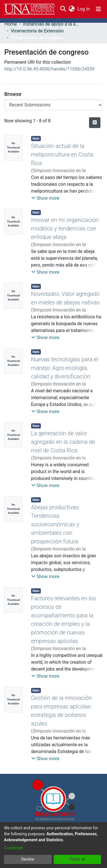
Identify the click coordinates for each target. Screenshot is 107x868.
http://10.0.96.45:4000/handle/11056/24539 (50, 69)
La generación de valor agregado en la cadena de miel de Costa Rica (63, 442)
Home (11, 24)
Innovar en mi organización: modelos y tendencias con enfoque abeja (65, 228)
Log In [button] (84, 9)
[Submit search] (63, 9)
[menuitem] (71, 9)
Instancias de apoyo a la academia (51, 24)
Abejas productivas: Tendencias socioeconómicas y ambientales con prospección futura (55, 524)
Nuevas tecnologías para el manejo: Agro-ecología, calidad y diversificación (65, 368)
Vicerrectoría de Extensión (37, 31)
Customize (13, 848)
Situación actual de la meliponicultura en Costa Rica (62, 154)
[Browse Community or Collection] (53, 105)
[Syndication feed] (95, 123)
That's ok (77, 859)
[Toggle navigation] (98, 9)
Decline (28, 859)
